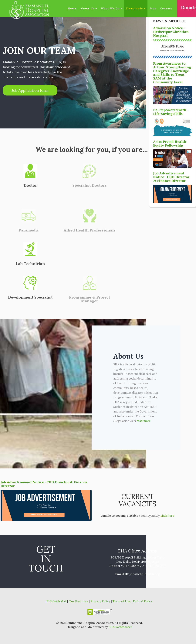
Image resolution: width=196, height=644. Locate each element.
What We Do (110, 8)
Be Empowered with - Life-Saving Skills (171, 112)
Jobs (153, 8)
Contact (166, 8)
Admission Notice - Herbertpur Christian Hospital (171, 32)
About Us (88, 8)
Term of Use (122, 601)
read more (144, 421)
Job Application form (30, 90)
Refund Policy (142, 601)
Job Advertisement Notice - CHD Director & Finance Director (44, 484)
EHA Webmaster (120, 627)
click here (167, 516)
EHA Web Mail (57, 601)
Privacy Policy (101, 601)
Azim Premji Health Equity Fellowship (170, 143)
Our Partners (78, 601)
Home (72, 8)
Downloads (134, 8)
